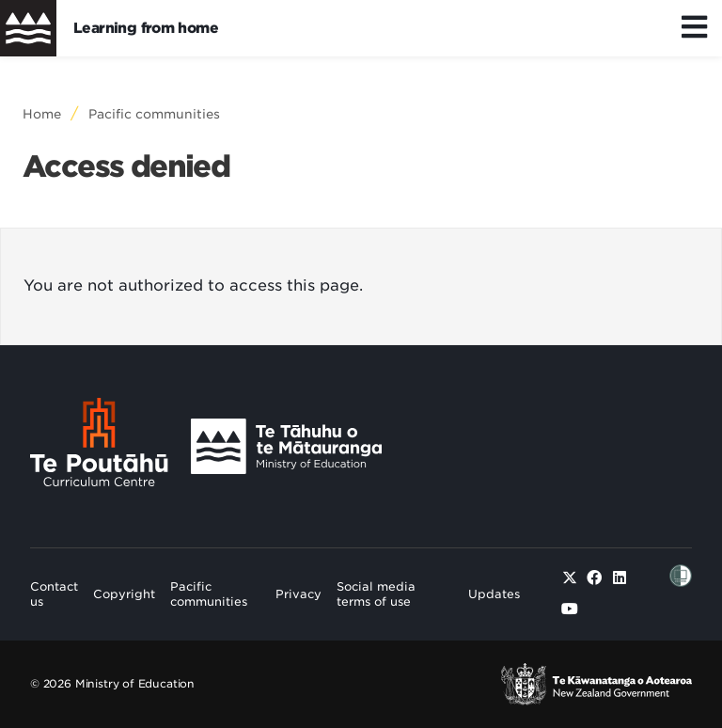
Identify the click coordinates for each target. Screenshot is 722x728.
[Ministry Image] (286, 446)
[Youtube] (570, 609)
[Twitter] (570, 578)
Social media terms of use (376, 593)
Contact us (54, 593)
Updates (494, 594)
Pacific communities (154, 114)
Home (42, 114)
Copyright (124, 594)
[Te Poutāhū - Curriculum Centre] (99, 446)
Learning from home (146, 28)
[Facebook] (594, 578)
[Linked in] (620, 578)
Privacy (298, 594)
